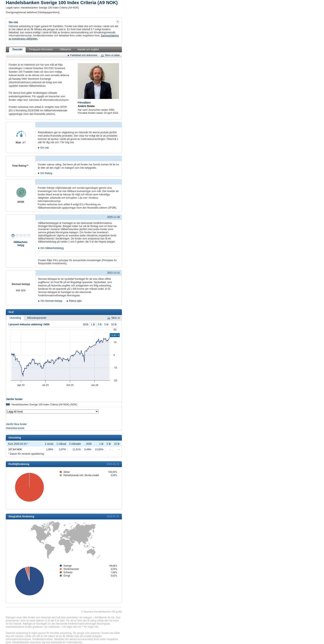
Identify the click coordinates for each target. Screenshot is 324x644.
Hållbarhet (65, 49)
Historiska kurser (15, 428)
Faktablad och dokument (84, 55)
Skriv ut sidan (112, 55)
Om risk (45, 147)
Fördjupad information (41, 49)
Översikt (17, 49)
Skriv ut (116, 318)
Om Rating (46, 173)
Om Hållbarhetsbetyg (52, 248)
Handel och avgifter (88, 49)
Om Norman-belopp (51, 301)
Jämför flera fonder (16, 424)
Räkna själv (75, 301)
